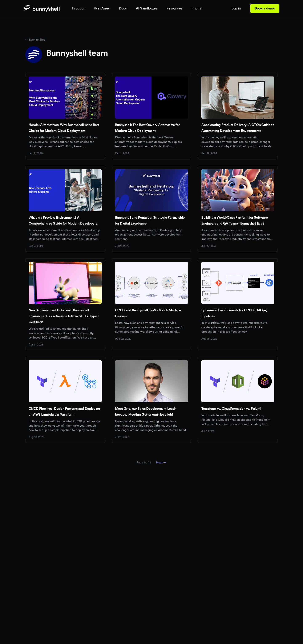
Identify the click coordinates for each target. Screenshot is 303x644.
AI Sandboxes (147, 8)
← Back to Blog (35, 40)
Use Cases (102, 8)
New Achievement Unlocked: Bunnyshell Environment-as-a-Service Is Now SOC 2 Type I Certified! (64, 316)
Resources (174, 8)
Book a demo (265, 8)
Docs (123, 8)
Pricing (197, 8)
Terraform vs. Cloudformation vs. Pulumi (231, 409)
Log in (236, 8)
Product (78, 8)
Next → (161, 463)
